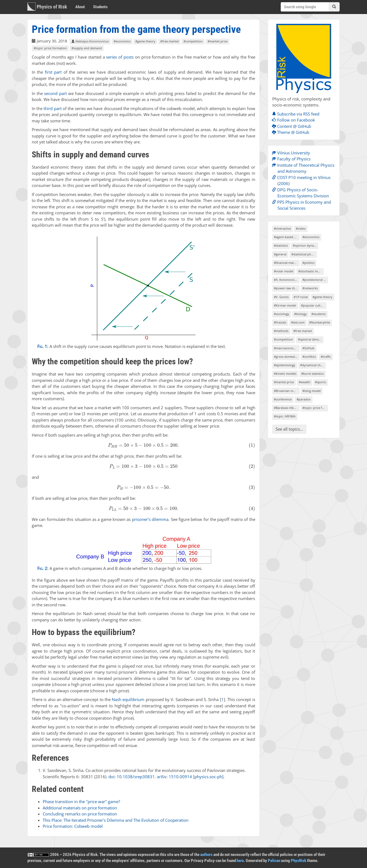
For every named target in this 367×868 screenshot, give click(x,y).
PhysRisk (299, 861)
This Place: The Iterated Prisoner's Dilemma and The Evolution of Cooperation (116, 820)
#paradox (304, 399)
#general (280, 254)
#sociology (282, 314)
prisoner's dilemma (150, 519)
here (240, 861)
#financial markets (287, 263)
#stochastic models (311, 271)
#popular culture (313, 305)
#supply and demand (87, 48)
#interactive (282, 228)
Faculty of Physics (293, 159)
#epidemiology (285, 365)
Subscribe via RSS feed (297, 114)
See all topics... (289, 429)
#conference (283, 399)
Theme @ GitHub (292, 132)
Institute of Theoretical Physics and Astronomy (305, 168)
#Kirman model (285, 305)
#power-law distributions (287, 288)
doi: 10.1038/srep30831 (132, 777)
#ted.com (298, 322)
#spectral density (310, 339)
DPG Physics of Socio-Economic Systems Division (302, 193)
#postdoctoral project (315, 280)
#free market (170, 41)
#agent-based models (287, 237)
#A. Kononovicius (286, 280)
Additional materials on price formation (80, 808)
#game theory (145, 41)
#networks (310, 288)
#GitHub (308, 348)
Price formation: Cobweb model (73, 826)
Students (100, 7)
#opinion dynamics (306, 245)
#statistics (281, 245)
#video (301, 228)
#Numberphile (320, 322)
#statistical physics (304, 254)
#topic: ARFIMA (285, 416)
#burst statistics (312, 374)
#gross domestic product (287, 357)
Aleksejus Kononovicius (90, 41)
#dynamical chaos (313, 365)
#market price (218, 41)
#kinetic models (285, 374)
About (80, 7)
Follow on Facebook (295, 120)
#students (319, 314)
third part (52, 108)
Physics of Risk (47, 7)
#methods (281, 331)
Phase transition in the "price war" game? (81, 801)
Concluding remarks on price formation (80, 814)
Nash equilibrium (128, 699)
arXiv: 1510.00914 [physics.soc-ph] (190, 777)
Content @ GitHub (293, 126)
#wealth (305, 382)
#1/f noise (301, 297)
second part (55, 93)
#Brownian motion (287, 391)
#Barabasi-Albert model (287, 408)
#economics (122, 41)
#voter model (284, 271)
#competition (193, 41)
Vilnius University (292, 153)
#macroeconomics (287, 348)
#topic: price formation (50, 48)
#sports (320, 382)
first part (53, 72)
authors (206, 855)
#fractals (280, 322)
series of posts (120, 57)
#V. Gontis (281, 297)
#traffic (326, 357)
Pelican (274, 861)
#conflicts (309, 357)
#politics (308, 263)
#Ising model (312, 391)
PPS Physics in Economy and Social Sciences (303, 205)
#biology (300, 314)
